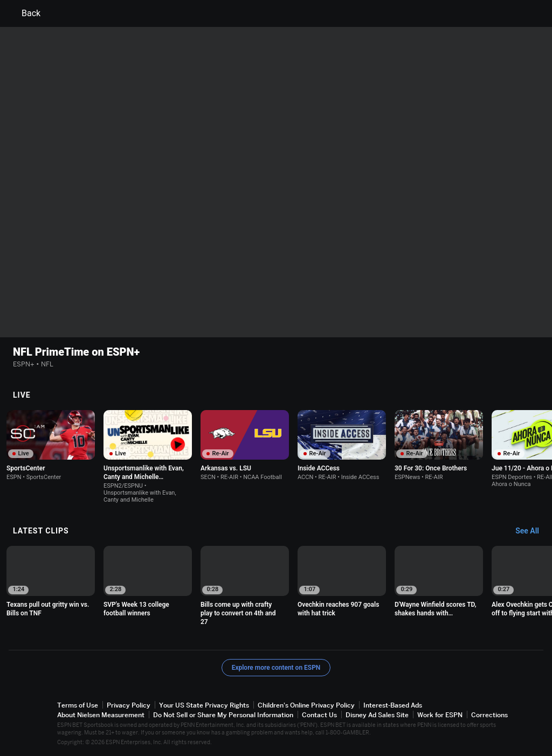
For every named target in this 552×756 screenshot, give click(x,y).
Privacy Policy (129, 705)
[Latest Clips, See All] (532, 531)
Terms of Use (78, 705)
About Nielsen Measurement (101, 715)
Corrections (489, 715)
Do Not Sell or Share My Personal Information (223, 715)
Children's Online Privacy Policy (306, 705)
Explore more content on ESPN (276, 668)
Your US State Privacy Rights (204, 705)
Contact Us (319, 715)
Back (25, 13)
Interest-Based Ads (393, 705)
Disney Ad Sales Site (377, 715)
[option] (51, 445)
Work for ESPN (440, 715)
